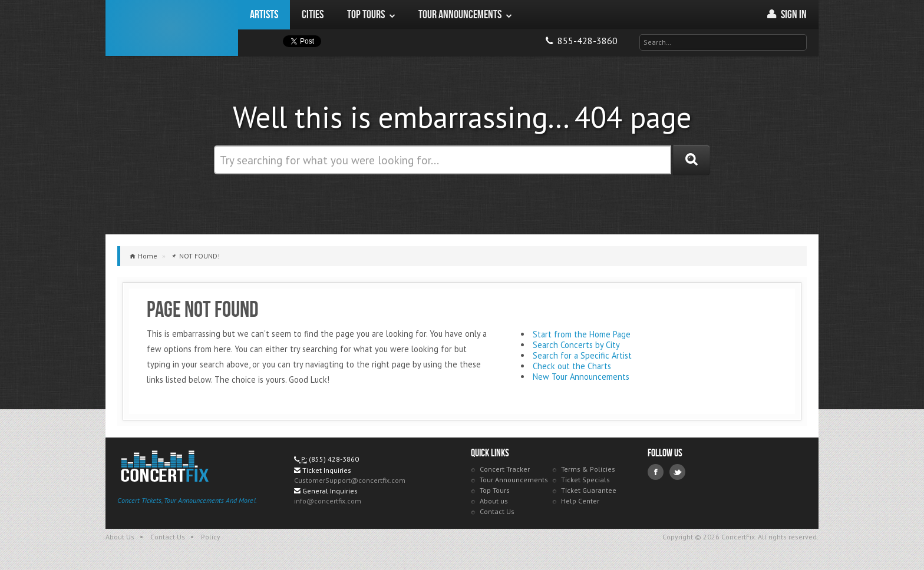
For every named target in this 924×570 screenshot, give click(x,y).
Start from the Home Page (582, 334)
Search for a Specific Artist (582, 355)
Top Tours (495, 490)
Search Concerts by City (576, 345)
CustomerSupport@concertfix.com (350, 480)
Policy (211, 537)
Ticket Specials (585, 480)
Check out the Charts (572, 366)
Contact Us (497, 511)
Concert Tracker (505, 469)
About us (494, 501)
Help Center (580, 501)
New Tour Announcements (581, 377)
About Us (120, 537)
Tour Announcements (514, 480)
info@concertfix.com (328, 501)
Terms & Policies (588, 469)
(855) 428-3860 (334, 459)
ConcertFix (172, 28)
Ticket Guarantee (589, 490)
